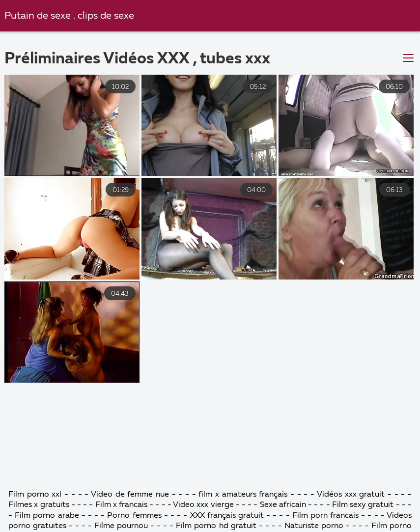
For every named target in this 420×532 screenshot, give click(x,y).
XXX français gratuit (227, 516)
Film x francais (121, 505)
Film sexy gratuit (363, 505)
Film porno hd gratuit (216, 526)
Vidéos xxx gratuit (351, 495)
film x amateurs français (243, 495)
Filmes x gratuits (39, 505)
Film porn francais (327, 516)
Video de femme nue (130, 495)
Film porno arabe (47, 516)
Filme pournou (121, 526)
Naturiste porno (315, 526)
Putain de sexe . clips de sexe (69, 16)
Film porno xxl (36, 495)
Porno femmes (135, 516)
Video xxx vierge (203, 505)
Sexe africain (283, 505)
